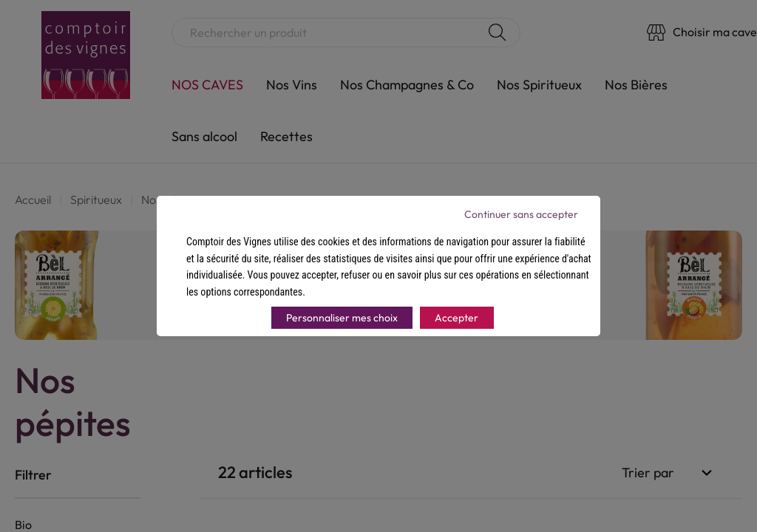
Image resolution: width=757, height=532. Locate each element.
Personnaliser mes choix (342, 318)
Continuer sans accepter (521, 214)
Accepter (456, 318)
